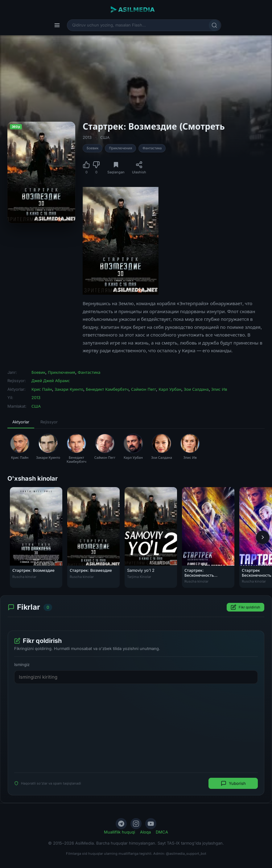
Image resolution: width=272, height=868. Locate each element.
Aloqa (145, 832)
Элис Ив (219, 389)
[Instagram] (136, 824)
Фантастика (152, 148)
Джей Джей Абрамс (51, 381)
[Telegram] (121, 824)
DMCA (162, 832)
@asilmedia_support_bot (186, 854)
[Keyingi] (263, 537)
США (105, 137)
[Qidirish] (214, 25)
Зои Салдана (196, 389)
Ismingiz (22, 664)
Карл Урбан (170, 389)
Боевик (93, 148)
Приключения (120, 148)
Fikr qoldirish (245, 607)
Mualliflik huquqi (120, 832)
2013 (87, 137)
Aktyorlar (21, 422)
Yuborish (233, 783)
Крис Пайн (42, 389)
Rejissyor (49, 422)
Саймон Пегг (144, 389)
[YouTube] (151, 824)
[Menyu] (57, 25)
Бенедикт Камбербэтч (107, 389)
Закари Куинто (69, 389)
